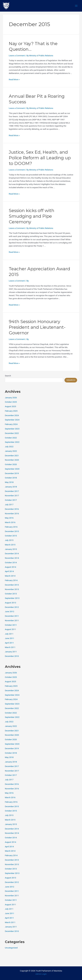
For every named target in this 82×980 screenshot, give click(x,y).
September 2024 (12, 420)
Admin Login (41, 974)
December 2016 (12, 509)
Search (8, 376)
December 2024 (12, 415)
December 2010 (12, 656)
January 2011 (11, 652)
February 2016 (11, 527)
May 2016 (9, 518)
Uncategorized (11, 948)
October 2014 (11, 562)
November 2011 (12, 620)
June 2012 (10, 611)
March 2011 (10, 647)
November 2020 (12, 460)
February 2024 (11, 424)
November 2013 (12, 589)
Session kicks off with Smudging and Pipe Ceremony (32, 216)
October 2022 (11, 438)
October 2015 (11, 536)
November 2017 (12, 496)
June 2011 (10, 638)
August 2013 (10, 603)
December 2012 (12, 607)
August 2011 (10, 629)
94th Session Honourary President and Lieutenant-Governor (37, 327)
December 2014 (12, 553)
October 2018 (11, 478)
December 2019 (12, 473)
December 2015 (12, 531)
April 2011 (9, 643)
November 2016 (12, 513)
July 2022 (9, 447)
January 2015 (11, 549)
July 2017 (9, 504)
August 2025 (10, 406)
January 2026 (11, 398)
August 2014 (10, 567)
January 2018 (11, 487)
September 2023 (12, 429)
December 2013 (12, 585)
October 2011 (11, 625)
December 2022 (12, 433)
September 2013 (12, 598)
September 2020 (12, 469)
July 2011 (9, 634)
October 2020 (11, 464)
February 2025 (11, 411)
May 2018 (9, 482)
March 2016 (10, 522)
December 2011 (12, 616)
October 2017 (11, 500)
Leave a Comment (17, 56)
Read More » (14, 79)
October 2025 (11, 402)
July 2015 (9, 540)
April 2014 (9, 571)
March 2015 (10, 545)
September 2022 (12, 442)
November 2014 (12, 558)
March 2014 (10, 576)
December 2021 (12, 456)
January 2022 (11, 451)
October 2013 (11, 594)
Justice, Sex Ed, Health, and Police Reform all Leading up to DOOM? (40, 158)
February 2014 (11, 580)
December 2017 (12, 491)
